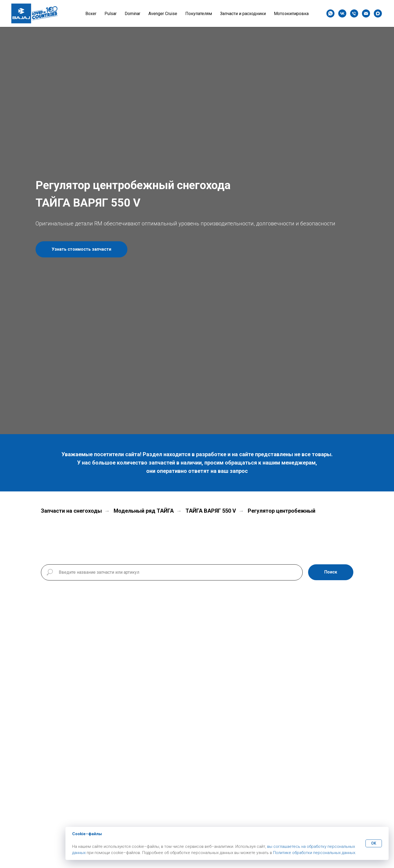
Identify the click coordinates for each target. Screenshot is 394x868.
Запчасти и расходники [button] (243, 14)
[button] (81, 249)
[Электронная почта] (366, 13)
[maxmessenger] (378, 13)
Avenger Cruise (163, 14)
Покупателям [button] (199, 14)
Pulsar (111, 14)
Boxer (91, 14)
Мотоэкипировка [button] (291, 14)
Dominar (133, 14)
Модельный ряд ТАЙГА (144, 511)
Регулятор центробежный (282, 511)
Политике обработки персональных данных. (315, 853)
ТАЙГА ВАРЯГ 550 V (211, 511)
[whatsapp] (330, 13)
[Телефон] (354, 13)
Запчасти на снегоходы (71, 511)
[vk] (342, 13)
